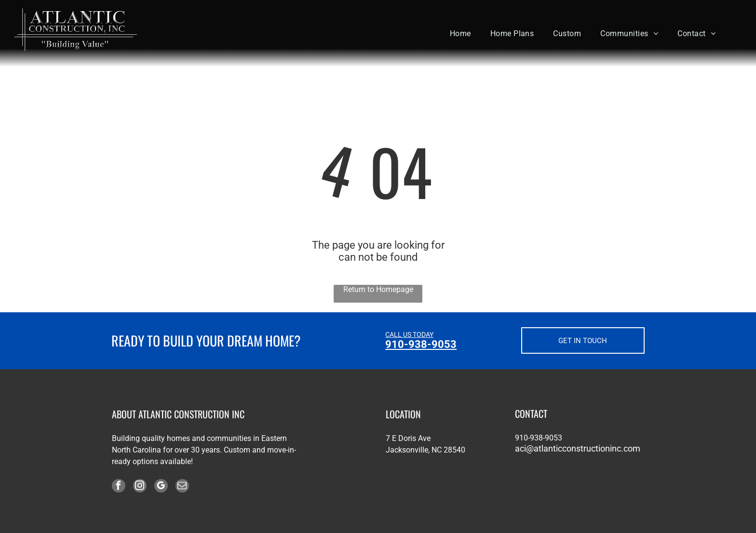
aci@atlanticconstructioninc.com (578, 448)
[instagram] (140, 487)
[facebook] (119, 487)
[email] (182, 487)
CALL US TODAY (409, 334)
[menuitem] (460, 33)
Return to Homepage (378, 289)
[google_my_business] (161, 487)
